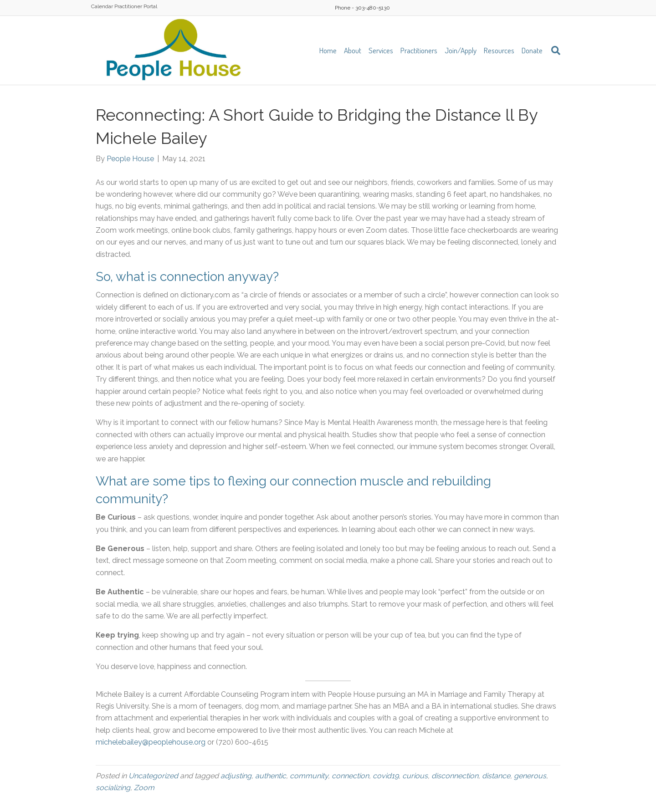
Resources (499, 50)
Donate (532, 50)
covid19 (386, 776)
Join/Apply (461, 50)
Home (328, 50)
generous (530, 776)
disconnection (455, 776)
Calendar (102, 6)
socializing (113, 788)
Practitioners (419, 50)
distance (496, 776)
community (309, 776)
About (353, 50)
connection (350, 776)
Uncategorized (153, 776)
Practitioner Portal (136, 6)
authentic (271, 776)
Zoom (144, 788)
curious (415, 776)
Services (381, 50)
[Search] (553, 51)
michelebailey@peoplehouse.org (151, 742)
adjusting (236, 776)
